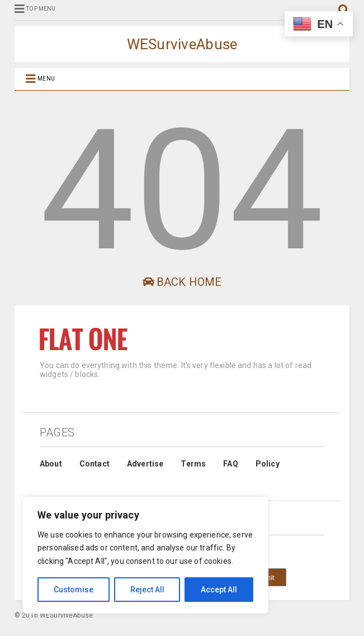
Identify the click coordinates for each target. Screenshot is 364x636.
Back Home (182, 282)
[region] (145, 555)
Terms (193, 464)
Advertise (145, 464)
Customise (74, 590)
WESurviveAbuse (182, 44)
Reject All (147, 590)
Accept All (219, 590)
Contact (94, 464)
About (51, 464)
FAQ (230, 464)
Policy (268, 464)
